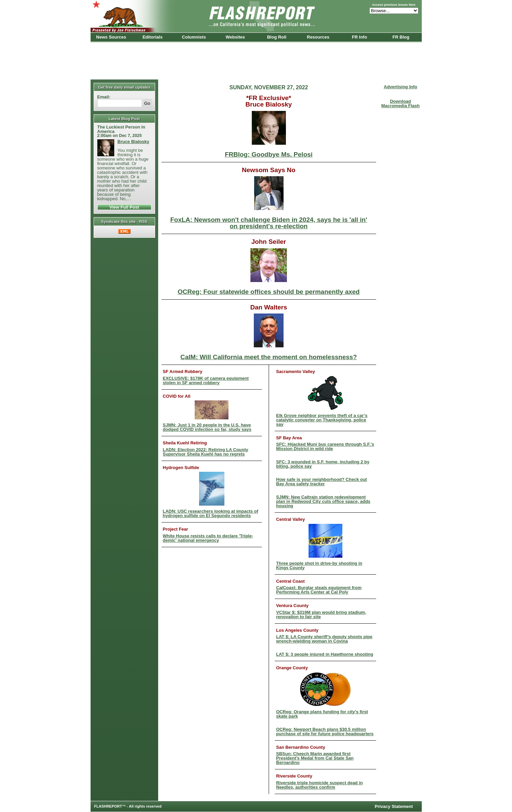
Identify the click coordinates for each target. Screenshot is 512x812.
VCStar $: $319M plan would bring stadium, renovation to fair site (321, 614)
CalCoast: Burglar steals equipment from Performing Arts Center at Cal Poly (319, 590)
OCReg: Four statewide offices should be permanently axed (269, 272)
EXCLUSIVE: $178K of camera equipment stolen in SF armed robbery (206, 380)
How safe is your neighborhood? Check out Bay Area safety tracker (322, 482)
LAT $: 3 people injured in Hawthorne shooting (325, 654)
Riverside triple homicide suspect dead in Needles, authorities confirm (319, 785)
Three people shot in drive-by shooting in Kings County (319, 547)
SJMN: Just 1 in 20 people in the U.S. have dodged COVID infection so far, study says (207, 416)
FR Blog (401, 37)
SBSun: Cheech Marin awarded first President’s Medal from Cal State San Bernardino (315, 758)
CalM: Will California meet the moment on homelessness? (269, 337)
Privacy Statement (394, 806)
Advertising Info (401, 87)
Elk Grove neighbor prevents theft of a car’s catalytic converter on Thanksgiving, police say (322, 401)
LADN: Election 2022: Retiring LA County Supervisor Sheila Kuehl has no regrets (206, 452)
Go (147, 103)
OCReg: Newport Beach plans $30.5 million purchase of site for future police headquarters (325, 732)
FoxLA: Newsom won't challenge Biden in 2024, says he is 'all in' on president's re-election (269, 203)
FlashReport (256, 16)
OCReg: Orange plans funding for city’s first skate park (322, 695)
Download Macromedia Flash (400, 103)
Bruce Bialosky (133, 142)
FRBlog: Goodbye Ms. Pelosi (269, 134)
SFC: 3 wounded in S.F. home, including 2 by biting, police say (323, 464)
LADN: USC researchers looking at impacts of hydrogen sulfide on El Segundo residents (211, 495)
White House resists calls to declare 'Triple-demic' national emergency (208, 538)
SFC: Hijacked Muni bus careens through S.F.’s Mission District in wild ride (325, 446)
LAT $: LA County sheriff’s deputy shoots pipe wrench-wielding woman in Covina (324, 639)
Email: (104, 97)
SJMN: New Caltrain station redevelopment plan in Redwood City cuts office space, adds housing (323, 501)
